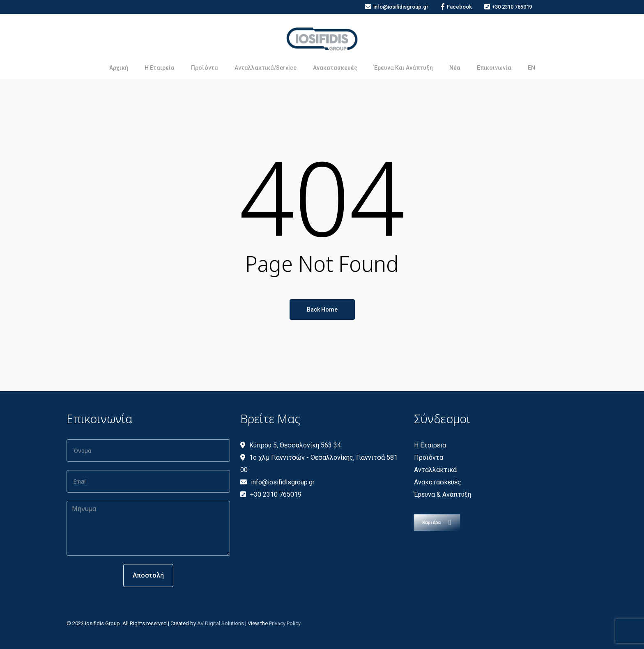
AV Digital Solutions (221, 623)
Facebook (456, 7)
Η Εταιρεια (430, 445)
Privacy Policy (285, 623)
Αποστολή (148, 575)
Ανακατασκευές (438, 482)
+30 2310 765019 (508, 7)
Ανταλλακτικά (435, 470)
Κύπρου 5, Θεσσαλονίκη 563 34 (291, 445)
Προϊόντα (429, 458)
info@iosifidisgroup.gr (397, 7)
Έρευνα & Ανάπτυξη (443, 494)
